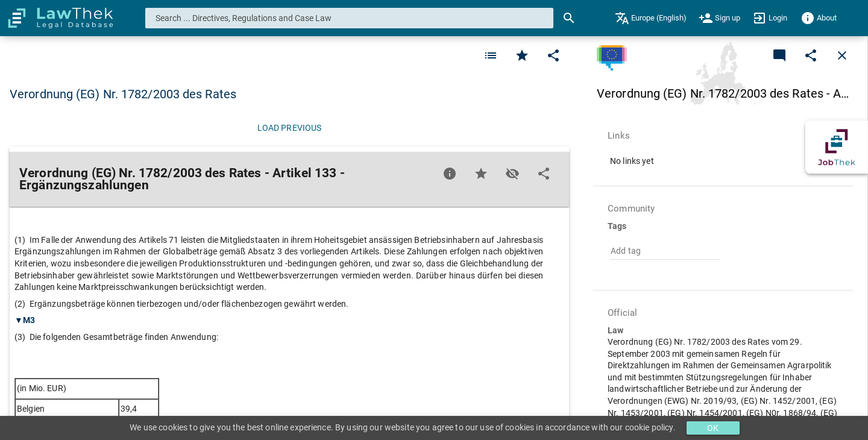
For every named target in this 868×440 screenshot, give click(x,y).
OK (713, 428)
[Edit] (553, 55)
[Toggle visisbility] (512, 174)
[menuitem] (651, 18)
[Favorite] (491, 55)
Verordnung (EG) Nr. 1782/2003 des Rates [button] (123, 94)
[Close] (842, 55)
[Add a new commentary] (779, 55)
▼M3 (25, 320)
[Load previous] (289, 128)
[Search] (569, 18)
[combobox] (350, 18)
